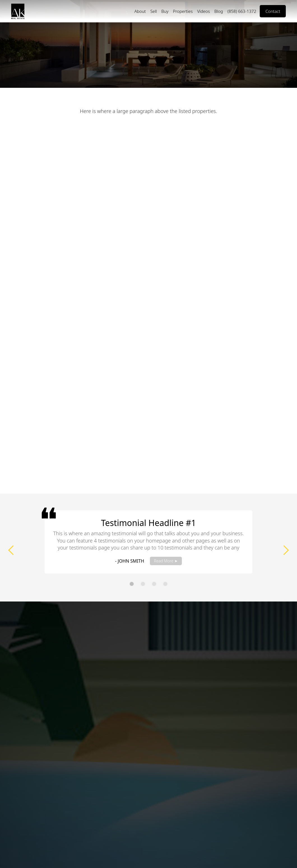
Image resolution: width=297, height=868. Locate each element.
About (140, 11)
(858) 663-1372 (242, 11)
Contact (273, 11)
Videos (204, 11)
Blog (219, 11)
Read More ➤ (166, 561)
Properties (183, 11)
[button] (11, 550)
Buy (165, 11)
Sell (153, 11)
